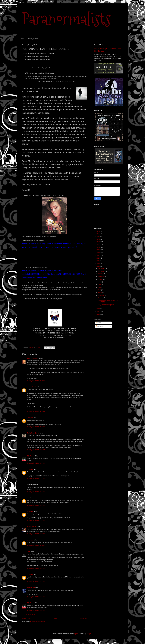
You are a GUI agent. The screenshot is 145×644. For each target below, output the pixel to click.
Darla (29, 551)
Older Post (84, 618)
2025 (98, 234)
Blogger (89, 634)
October (101, 274)
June (100, 285)
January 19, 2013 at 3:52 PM (36, 610)
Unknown (30, 418)
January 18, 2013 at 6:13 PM (36, 582)
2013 (98, 266)
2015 (98, 261)
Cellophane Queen (33, 433)
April (100, 290)
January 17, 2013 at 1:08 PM (36, 463)
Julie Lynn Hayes (33, 358)
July (100, 282)
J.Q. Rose (30, 456)
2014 (98, 263)
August (100, 279)
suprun (76, 634)
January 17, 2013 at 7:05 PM (36, 505)
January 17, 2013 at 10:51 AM (36, 427)
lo (28, 498)
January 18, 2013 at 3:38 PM (36, 568)
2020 (98, 247)
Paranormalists (66, 19)
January (101, 298)
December (102, 268)
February (101, 295)
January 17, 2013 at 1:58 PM (36, 492)
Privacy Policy (33, 39)
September (102, 276)
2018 (98, 253)
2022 (98, 242)
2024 (98, 237)
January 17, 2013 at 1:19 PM (36, 478)
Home (22, 39)
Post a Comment (30, 614)
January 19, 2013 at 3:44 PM (36, 597)
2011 (98, 311)
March (100, 293)
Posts (98, 323)
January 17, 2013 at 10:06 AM (36, 381)
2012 (98, 309)
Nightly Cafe (31, 588)
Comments (100, 326)
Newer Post (26, 618)
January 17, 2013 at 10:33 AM (36, 412)
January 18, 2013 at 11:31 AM (36, 534)
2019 (98, 250)
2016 (98, 258)
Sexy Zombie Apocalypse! (106, 305)
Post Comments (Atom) (37, 621)
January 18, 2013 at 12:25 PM (36, 545)
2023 (98, 239)
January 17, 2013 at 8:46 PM (36, 520)
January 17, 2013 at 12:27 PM (36, 450)
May (100, 287)
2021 (98, 245)
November (102, 271)
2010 (98, 314)
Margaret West (32, 527)
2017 (98, 255)
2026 (98, 231)
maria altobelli (32, 387)
